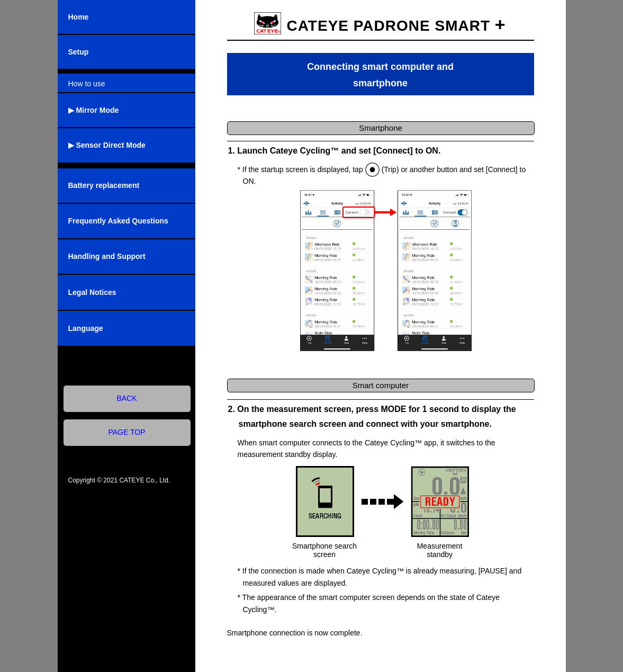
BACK (127, 398)
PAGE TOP (127, 432)
